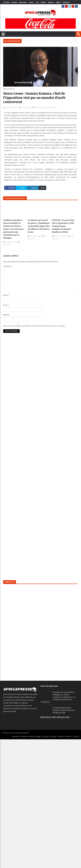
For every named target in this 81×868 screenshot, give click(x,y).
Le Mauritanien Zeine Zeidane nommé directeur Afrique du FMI (64, 710)
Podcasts (66, 2)
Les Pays (6, 2)
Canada (14, 2)
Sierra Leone (39, 107)
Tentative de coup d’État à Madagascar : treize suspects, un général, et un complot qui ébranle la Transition (58, 697)
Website (6, 315)
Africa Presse (9, 733)
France (31, 2)
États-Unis (23, 2)
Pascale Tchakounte (61, 236)
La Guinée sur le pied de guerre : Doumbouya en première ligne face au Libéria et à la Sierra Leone (39, 226)
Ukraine (51, 2)
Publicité (24, 736)
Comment (8, 266)
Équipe (54, 736)
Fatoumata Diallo (12, 107)
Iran (37, 2)
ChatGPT (68, 736)
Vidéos (58, 2)
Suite (43, 188)
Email (6, 305)
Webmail (15, 736)
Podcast (61, 736)
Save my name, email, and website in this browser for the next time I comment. (34, 326)
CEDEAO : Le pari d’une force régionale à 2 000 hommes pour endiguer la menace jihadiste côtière (63, 226)
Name (6, 295)
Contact (76, 736)
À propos (46, 736)
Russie (43, 2)
